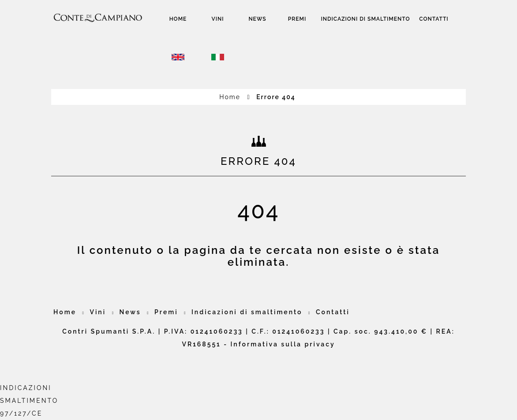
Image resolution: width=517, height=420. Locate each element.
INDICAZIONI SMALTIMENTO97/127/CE (29, 401)
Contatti (434, 19)
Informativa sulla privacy (283, 344)
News (257, 19)
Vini (218, 19)
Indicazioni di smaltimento (366, 19)
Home (178, 19)
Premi (297, 19)
